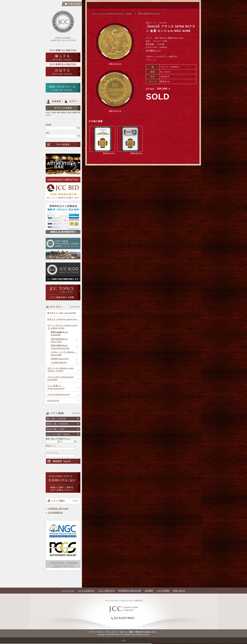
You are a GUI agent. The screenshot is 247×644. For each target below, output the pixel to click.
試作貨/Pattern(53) (60, 359)
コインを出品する (86, 591)
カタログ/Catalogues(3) (59, 394)
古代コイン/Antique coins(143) (62, 319)
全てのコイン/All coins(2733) (62, 313)
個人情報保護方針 (56, 513)
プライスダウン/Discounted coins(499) (60, 378)
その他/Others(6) (59, 362)
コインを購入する (106, 591)
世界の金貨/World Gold (149, 13)
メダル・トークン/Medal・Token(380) (63, 353)
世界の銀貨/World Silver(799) (59, 340)
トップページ (68, 591)
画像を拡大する (115, 64)
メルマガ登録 (163, 591)
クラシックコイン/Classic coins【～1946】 (112, 13)
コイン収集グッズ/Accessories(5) (56, 387)
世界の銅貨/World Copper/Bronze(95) (60, 347)
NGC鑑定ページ (153, 50)
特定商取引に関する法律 (58, 509)
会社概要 (149, 591)
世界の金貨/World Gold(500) (59, 334)
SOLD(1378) (53, 400)
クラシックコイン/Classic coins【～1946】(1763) (62, 326)
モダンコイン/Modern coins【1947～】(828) (60, 369)
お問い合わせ (179, 591)
